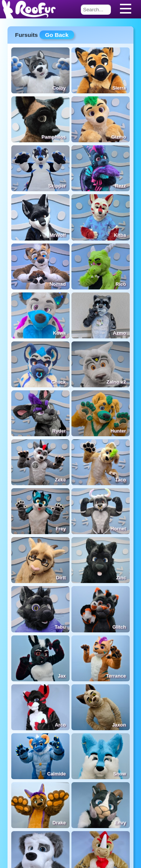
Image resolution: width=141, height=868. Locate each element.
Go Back (57, 35)
